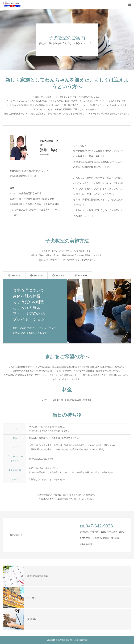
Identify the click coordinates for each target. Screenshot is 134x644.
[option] (67, 311)
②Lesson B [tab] (36, 275)
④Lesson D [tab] (81, 275)
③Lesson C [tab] (59, 275)
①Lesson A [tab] (14, 275)
